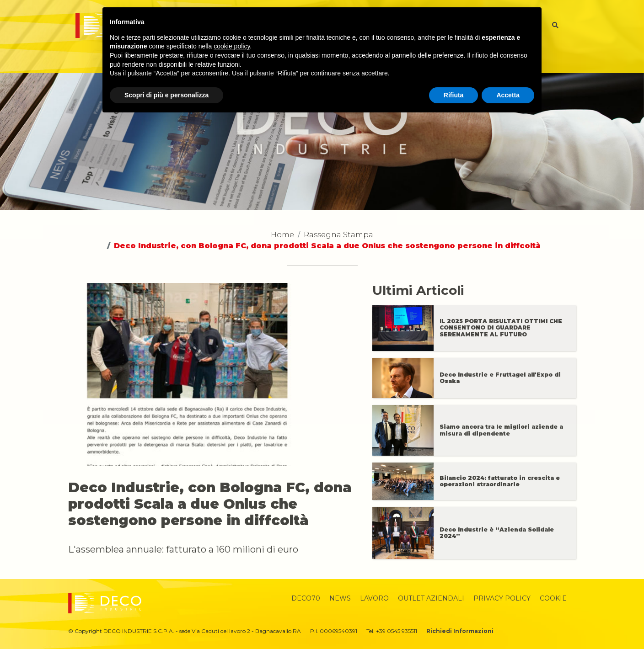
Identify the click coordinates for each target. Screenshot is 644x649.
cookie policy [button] (232, 46)
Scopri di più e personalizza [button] (166, 95)
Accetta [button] (508, 95)
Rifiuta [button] (454, 95)
